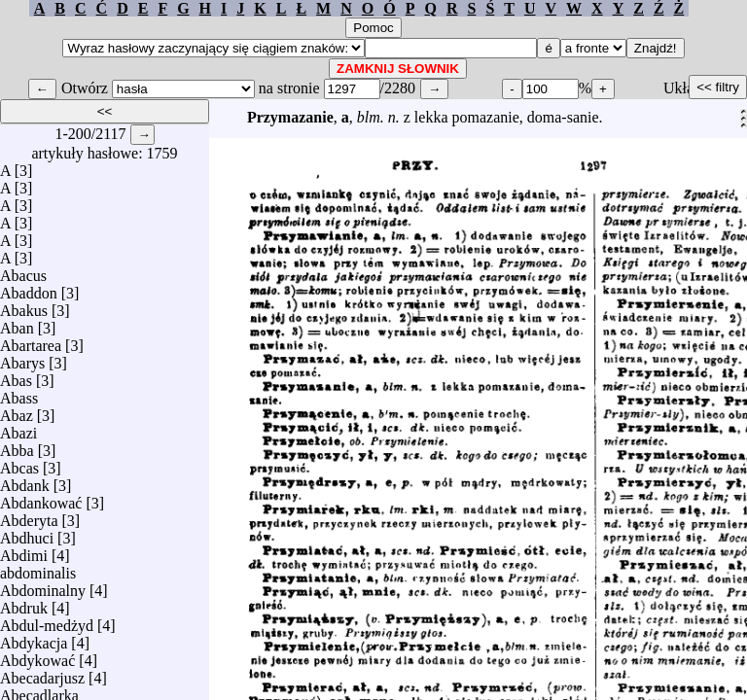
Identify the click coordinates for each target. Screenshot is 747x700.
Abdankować (41, 498)
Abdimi (24, 551)
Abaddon (29, 288)
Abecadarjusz (42, 673)
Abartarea (31, 341)
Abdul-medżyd (47, 621)
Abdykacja (34, 638)
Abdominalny (43, 586)
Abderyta (29, 516)
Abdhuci (27, 533)
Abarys (22, 358)
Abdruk (24, 603)
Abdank (25, 481)
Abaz (17, 411)
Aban (17, 323)
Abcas (19, 463)
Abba (17, 446)
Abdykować (37, 656)
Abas (16, 376)
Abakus (24, 306)
